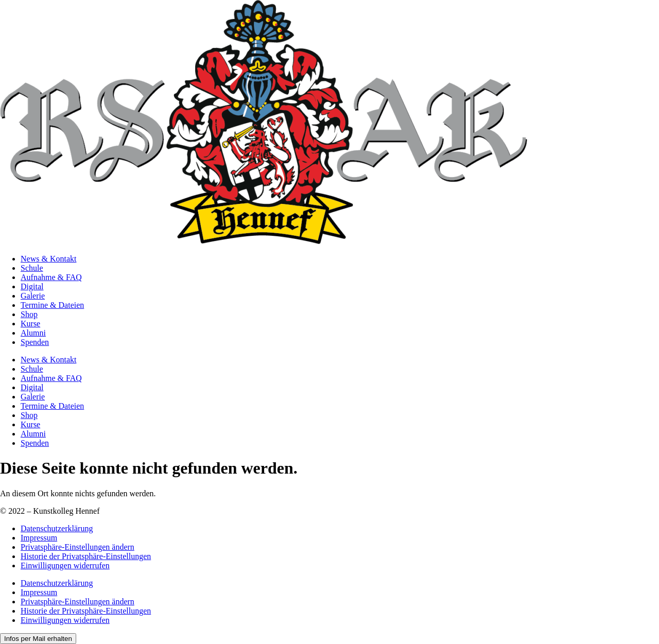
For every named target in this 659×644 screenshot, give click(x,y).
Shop (29, 314)
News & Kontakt (48, 259)
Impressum (39, 538)
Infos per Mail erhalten (38, 639)
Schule (32, 268)
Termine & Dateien (52, 305)
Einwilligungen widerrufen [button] (65, 565)
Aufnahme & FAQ (51, 277)
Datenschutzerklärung (57, 528)
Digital (32, 286)
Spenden (35, 342)
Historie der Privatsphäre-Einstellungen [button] (86, 556)
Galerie (33, 296)
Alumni (33, 333)
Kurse (30, 324)
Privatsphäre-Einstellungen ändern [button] (77, 547)
